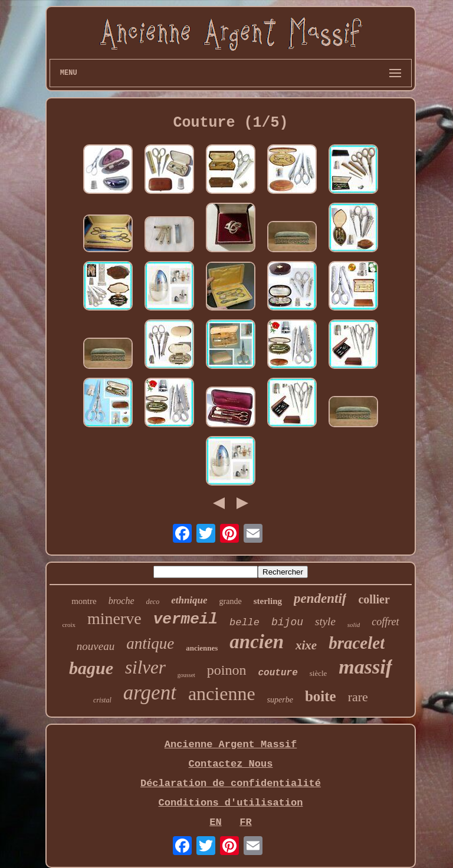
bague (91, 668)
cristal (102, 700)
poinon (227, 670)
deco (153, 602)
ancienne (222, 694)
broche (122, 601)
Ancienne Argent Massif (231, 745)
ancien (257, 642)
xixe (306, 645)
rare (358, 697)
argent (150, 693)
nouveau (96, 646)
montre (84, 601)
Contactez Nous (231, 764)
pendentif (320, 598)
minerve (114, 618)
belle (244, 623)
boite (321, 696)
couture (278, 673)
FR (245, 822)
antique (150, 643)
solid (354, 625)
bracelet (357, 643)
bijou (287, 622)
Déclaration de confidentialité (231, 783)
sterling (268, 601)
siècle (319, 673)
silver (145, 667)
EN (215, 822)
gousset (186, 675)
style (325, 621)
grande (231, 601)
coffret (385, 622)
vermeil (186, 619)
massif (365, 667)
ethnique (189, 600)
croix (69, 625)
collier (374, 599)
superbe (280, 700)
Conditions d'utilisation (231, 803)
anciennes (202, 648)
